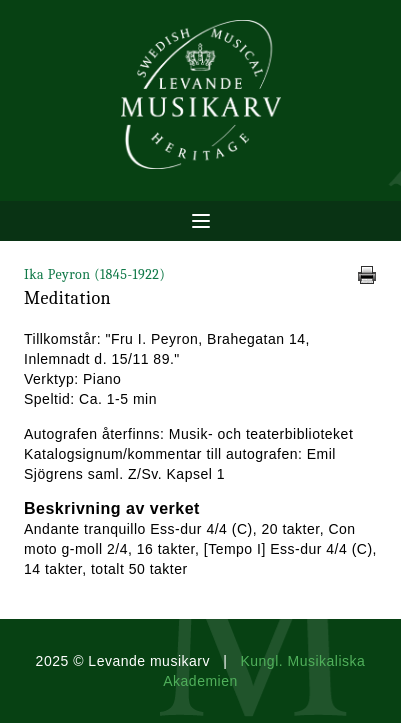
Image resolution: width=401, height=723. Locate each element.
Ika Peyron (94, 274)
